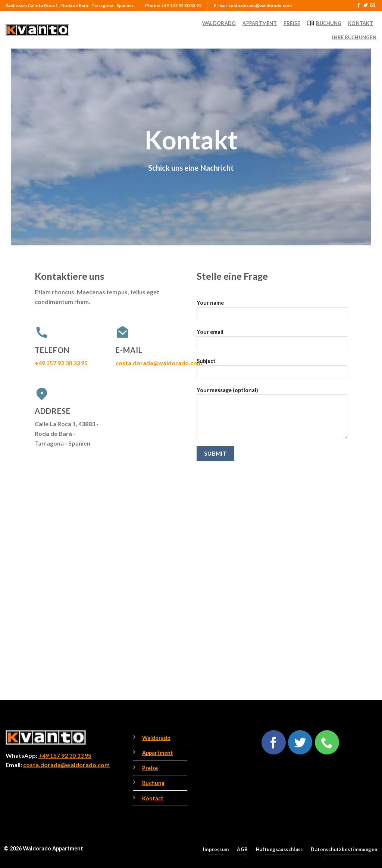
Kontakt (361, 23)
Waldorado (219, 23)
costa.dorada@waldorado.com (159, 363)
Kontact (153, 798)
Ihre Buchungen (354, 37)
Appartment (260, 23)
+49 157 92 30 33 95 (61, 363)
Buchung (324, 23)
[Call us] (327, 742)
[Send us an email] (373, 6)
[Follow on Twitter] (366, 6)
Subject (272, 371)
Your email (272, 342)
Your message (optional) (272, 416)
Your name (272, 312)
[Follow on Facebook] (358, 6)
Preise (292, 23)
